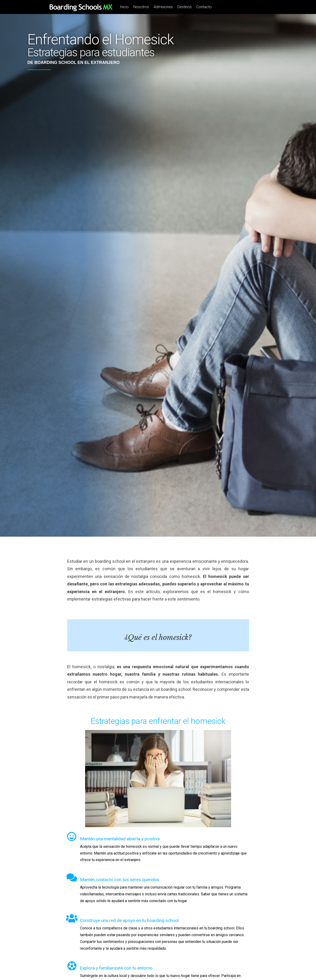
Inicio (124, 7)
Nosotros (141, 7)
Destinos (185, 7)
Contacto (204, 7)
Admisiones (163, 7)
